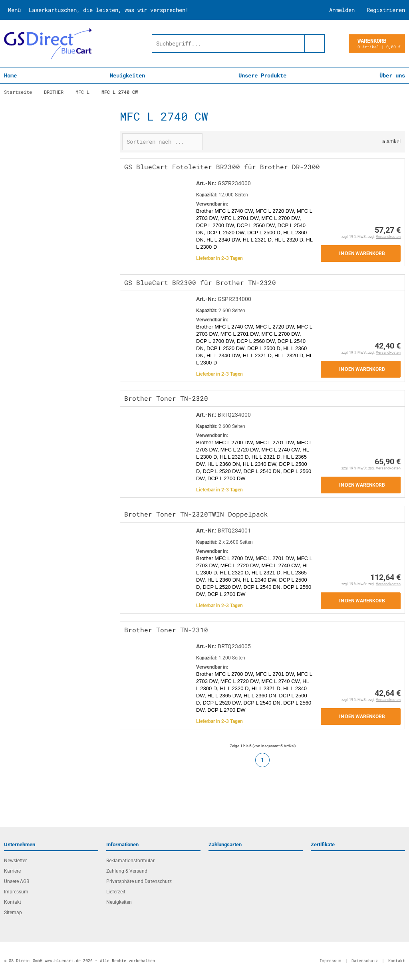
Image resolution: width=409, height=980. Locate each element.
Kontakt (13, 902)
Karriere (12, 871)
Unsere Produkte (262, 75)
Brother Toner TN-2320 (166, 398)
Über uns (392, 75)
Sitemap (13, 913)
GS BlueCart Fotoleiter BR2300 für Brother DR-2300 (222, 167)
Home (10, 75)
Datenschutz (365, 961)
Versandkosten (388, 237)
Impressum (16, 892)
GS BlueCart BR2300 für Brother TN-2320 (200, 282)
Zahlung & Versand (127, 871)
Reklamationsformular (130, 861)
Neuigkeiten (127, 75)
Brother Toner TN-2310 (166, 630)
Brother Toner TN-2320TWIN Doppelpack (196, 514)
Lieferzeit (116, 892)
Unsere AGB (17, 881)
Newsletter (15, 861)
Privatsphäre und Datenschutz (139, 881)
